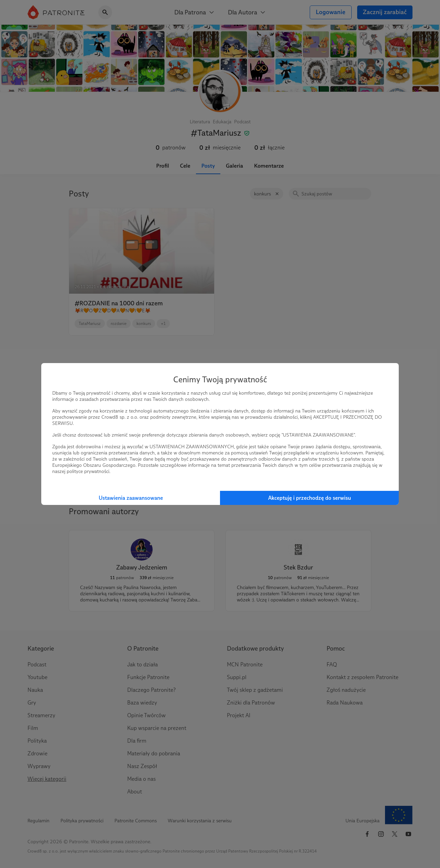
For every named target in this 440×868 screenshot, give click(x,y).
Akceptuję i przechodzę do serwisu (310, 498)
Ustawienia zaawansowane (131, 498)
